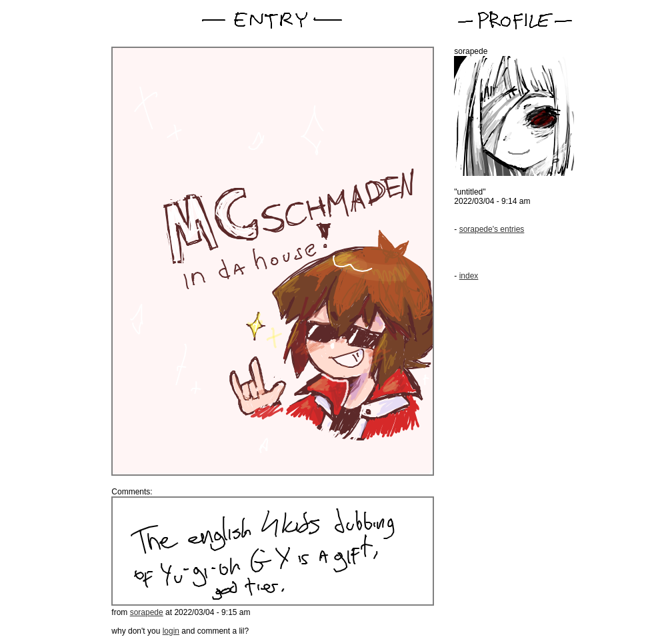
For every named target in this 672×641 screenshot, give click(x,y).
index (469, 276)
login (171, 631)
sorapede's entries (492, 229)
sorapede (147, 612)
